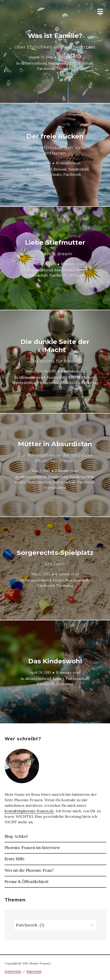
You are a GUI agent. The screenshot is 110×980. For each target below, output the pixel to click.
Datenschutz (13, 971)
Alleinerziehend (34, 63)
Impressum (34, 971)
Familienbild (58, 63)
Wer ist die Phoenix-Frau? (29, 870)
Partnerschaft (82, 63)
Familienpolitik (82, 477)
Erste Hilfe (15, 859)
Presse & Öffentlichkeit (27, 882)
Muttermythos (24, 383)
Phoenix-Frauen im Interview (32, 848)
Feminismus (39, 175)
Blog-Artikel (16, 836)
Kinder (56, 175)
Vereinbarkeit (55, 487)
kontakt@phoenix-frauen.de (29, 811)
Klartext (88, 377)
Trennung (65, 69)
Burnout (60, 169)
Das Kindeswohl (55, 661)
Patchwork (46, 69)
